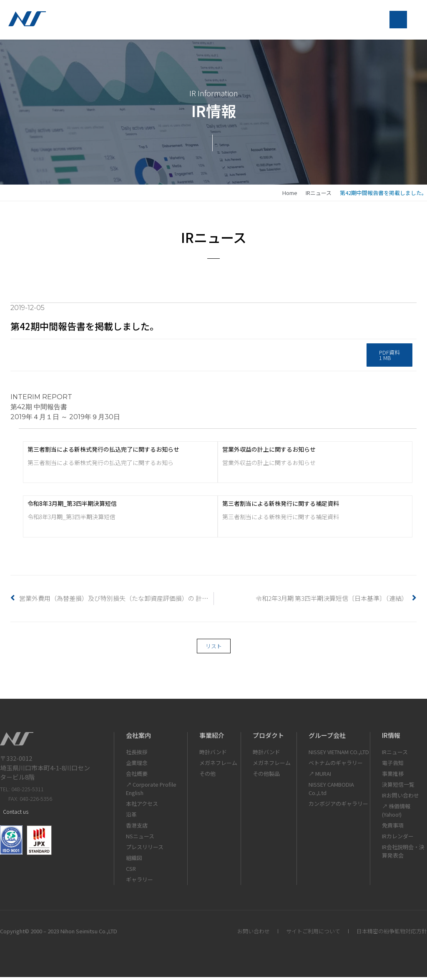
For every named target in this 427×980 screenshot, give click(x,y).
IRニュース (319, 196)
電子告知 (393, 766)
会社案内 (138, 738)
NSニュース (140, 839)
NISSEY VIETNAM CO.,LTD (339, 755)
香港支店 (137, 828)
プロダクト (268, 738)
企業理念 (137, 766)
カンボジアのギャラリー (338, 806)
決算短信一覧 (398, 787)
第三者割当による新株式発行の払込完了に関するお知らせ (103, 452)
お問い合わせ (254, 934)
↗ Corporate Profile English (151, 791)
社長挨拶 (137, 755)
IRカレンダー (398, 839)
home (290, 196)
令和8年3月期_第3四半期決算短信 (72, 506)
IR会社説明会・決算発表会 (403, 854)
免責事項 (393, 828)
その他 (207, 776)
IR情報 (391, 738)
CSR (131, 871)
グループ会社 (327, 738)
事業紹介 (212, 738)
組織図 (134, 861)
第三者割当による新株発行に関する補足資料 (281, 506)
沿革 (131, 817)
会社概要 (137, 776)
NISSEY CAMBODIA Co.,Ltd (331, 791)
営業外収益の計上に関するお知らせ (269, 452)
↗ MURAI (320, 776)
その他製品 (266, 776)
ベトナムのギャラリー (336, 766)
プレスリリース (145, 850)
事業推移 (393, 776)
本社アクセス (142, 806)
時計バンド (213, 755)
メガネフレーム (218, 766)
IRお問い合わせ (401, 798)
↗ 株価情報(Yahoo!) (396, 813)
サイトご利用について (313, 934)
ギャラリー (139, 882)
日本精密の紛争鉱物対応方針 (392, 934)
